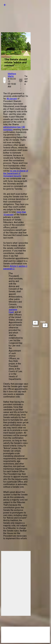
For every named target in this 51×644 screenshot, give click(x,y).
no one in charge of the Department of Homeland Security (16, 173)
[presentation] (35, 323)
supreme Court (13, 311)
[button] (5, 6)
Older (44, 324)
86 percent (12, 99)
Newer (36, 324)
